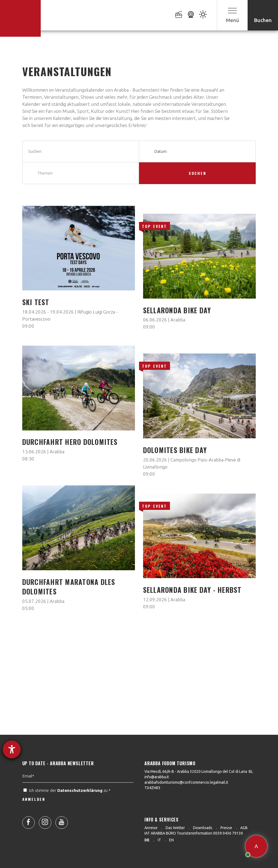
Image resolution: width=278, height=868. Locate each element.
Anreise (151, 828)
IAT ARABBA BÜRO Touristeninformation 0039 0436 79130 (194, 833)
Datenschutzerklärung (80, 804)
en (171, 840)
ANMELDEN (34, 813)
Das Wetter (175, 828)
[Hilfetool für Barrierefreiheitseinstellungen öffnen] (12, 749)
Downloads (203, 828)
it (159, 840)
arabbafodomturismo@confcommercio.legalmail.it (186, 782)
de (147, 840)
